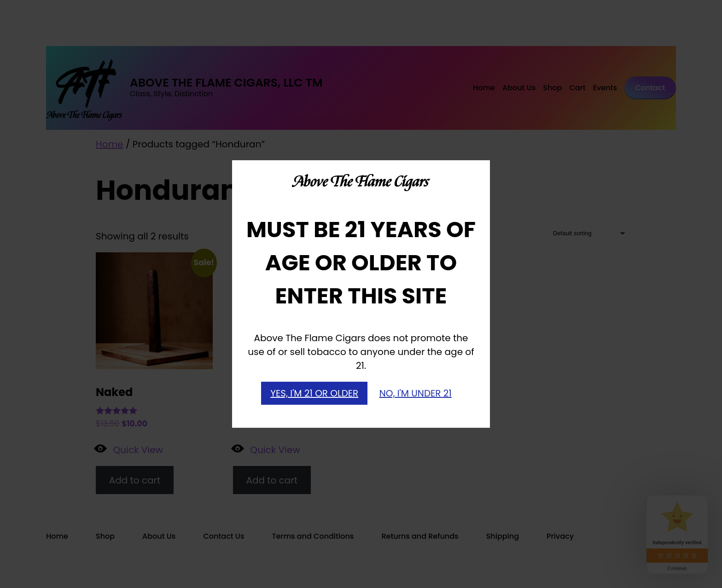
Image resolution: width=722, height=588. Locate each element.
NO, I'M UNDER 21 (416, 393)
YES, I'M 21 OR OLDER (314, 393)
